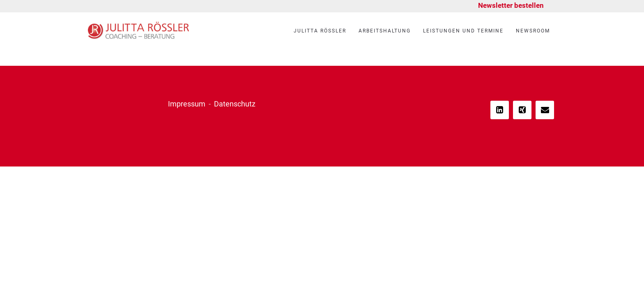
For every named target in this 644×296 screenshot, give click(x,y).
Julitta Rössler (320, 31)
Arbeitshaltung (385, 31)
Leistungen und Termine (463, 31)
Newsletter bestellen (511, 5)
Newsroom (533, 31)
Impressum (187, 104)
